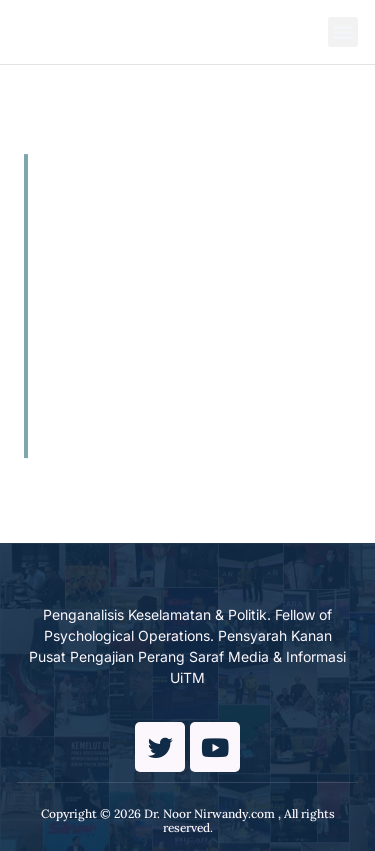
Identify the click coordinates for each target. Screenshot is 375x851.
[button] (343, 32)
